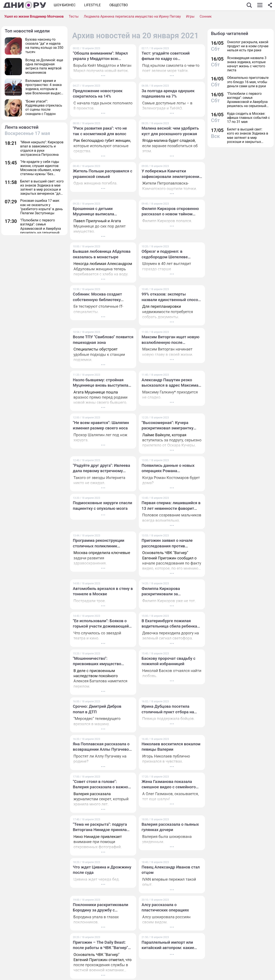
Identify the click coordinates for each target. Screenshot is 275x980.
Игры (190, 16)
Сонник (206, 16)
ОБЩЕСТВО (119, 5)
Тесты (74, 16)
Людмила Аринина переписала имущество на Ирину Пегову (132, 16)
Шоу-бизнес (65, 5)
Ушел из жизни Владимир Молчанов (34, 16)
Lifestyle (92, 5)
